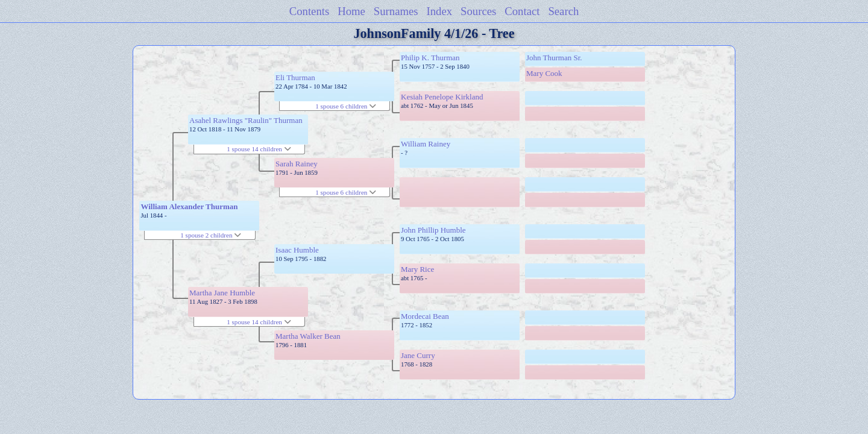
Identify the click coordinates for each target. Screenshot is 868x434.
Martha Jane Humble (222, 293)
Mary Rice (417, 269)
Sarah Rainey (297, 164)
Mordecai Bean (425, 316)
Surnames (396, 11)
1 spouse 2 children (211, 235)
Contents (310, 11)
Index (440, 11)
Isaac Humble (297, 250)
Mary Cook (544, 73)
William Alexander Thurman (189, 206)
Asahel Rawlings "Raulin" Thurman (246, 120)
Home (351, 11)
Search (563, 11)
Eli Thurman (295, 77)
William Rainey (426, 144)
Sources (478, 11)
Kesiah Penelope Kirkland (442, 97)
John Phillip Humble (433, 230)
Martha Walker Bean (308, 336)
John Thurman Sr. (554, 58)
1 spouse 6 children (346, 106)
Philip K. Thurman (430, 58)
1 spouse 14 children (259, 149)
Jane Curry (418, 355)
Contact (522, 11)
